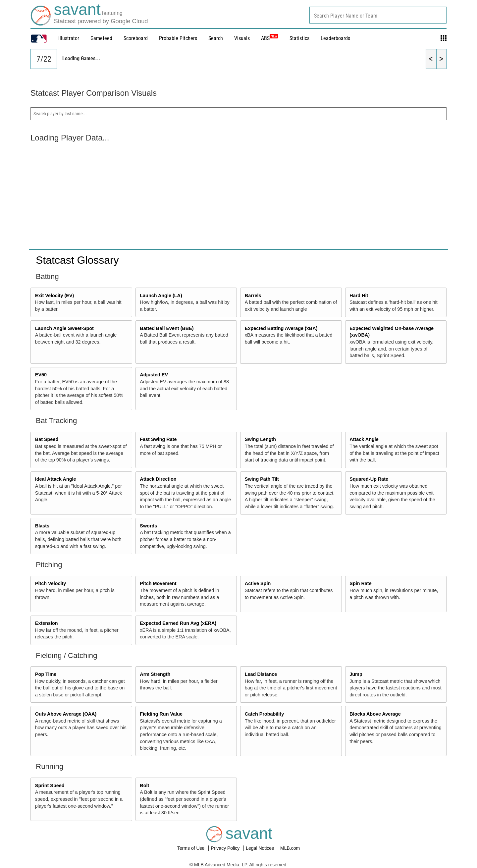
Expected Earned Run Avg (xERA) (178, 623)
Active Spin (258, 583)
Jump (356, 674)
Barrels (253, 296)
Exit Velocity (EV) (55, 296)
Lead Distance (261, 674)
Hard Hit (359, 296)
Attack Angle (364, 439)
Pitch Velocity (51, 583)
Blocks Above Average (375, 714)
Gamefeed (101, 38)
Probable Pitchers (178, 38)
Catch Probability (264, 714)
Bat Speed (47, 439)
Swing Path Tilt (262, 479)
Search (216, 38)
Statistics (299, 38)
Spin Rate (360, 583)
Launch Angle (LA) (161, 296)
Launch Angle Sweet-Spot (64, 328)
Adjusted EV (154, 375)
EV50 (41, 375)
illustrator (69, 38)
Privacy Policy (226, 848)
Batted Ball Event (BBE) (167, 328)
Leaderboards (335, 38)
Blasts (42, 526)
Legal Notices (261, 848)
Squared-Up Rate (369, 479)
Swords (148, 526)
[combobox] (378, 15)
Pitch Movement (158, 583)
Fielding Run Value (161, 714)
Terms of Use (191, 848)
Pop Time (46, 674)
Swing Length (260, 439)
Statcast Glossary (77, 260)
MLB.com (290, 848)
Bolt (144, 786)
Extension (47, 623)
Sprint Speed (50, 786)
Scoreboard (136, 38)
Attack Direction (158, 479)
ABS (270, 38)
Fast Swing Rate (158, 439)
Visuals (242, 38)
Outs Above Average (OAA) (66, 714)
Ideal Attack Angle (56, 479)
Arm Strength (155, 674)
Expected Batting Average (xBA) (281, 328)
